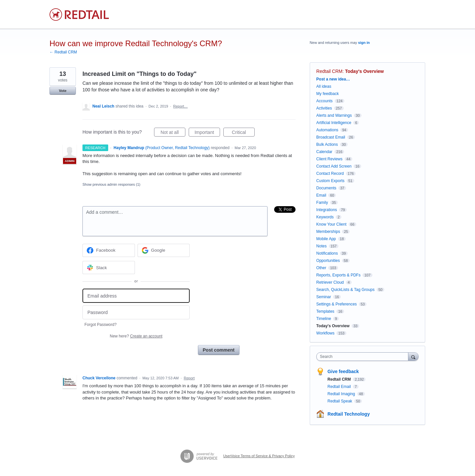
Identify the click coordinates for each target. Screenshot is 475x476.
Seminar (324, 297)
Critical (243, 133)
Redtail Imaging (342, 394)
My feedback (328, 94)
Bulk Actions (327, 144)
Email (321, 195)
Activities (324, 108)
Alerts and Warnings (334, 115)
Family (322, 203)
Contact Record (330, 174)
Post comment (219, 350)
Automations (327, 130)
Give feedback (343, 371)
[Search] (413, 356)
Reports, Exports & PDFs (338, 275)
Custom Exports (330, 181)
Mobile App (326, 239)
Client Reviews (329, 159)
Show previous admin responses (111, 184)
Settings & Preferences (337, 304)
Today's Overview (364, 71)
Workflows (325, 333)
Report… (180, 106)
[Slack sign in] (109, 268)
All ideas (324, 86)
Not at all (173, 133)
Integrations (327, 210)
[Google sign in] (164, 250)
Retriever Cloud (330, 282)
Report (189, 378)
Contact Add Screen (334, 166)
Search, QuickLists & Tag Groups (346, 290)
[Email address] (136, 296)
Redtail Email (340, 387)
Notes (321, 246)
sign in (364, 43)
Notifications (327, 253)
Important (207, 133)
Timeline (324, 319)
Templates (325, 311)
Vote (63, 91)
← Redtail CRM (63, 52)
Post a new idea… (333, 79)
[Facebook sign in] (109, 250)
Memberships (328, 232)
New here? (136, 336)
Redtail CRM (329, 71)
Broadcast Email (331, 137)
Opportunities (328, 261)
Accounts (324, 101)
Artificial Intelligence (334, 123)
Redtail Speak (340, 401)
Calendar (324, 152)
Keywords (325, 217)
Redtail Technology (349, 414)
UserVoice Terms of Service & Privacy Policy (259, 456)
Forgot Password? (100, 325)
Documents (326, 188)
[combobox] (364, 357)
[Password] (136, 313)
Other (321, 268)
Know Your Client (331, 224)
